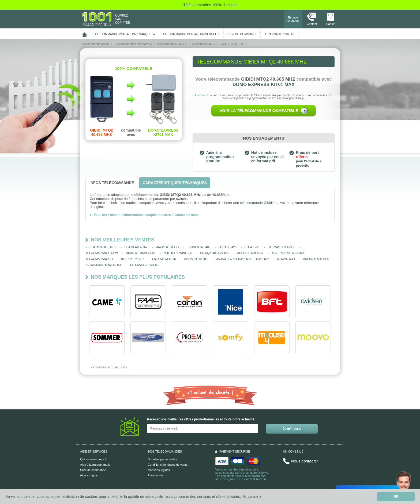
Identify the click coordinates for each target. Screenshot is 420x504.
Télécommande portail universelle (191, 34)
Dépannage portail (279, 34)
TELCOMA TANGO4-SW (102, 253)
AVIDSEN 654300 (196, 259)
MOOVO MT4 (286, 259)
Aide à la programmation (96, 465)
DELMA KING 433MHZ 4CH (104, 265)
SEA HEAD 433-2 (136, 247)
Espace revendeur (293, 19)
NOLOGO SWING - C (178, 253)
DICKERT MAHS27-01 (141, 253)
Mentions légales (159, 470)
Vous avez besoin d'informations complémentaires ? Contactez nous (146, 215)
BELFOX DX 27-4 (133, 259)
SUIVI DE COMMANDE (242, 34)
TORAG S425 (227, 247)
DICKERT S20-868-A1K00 (288, 253)
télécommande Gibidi (256, 203)
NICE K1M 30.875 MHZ (101, 247)
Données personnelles (162, 459)
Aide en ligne (89, 475)
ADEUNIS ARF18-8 (316, 259)
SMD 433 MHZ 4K (164, 259)
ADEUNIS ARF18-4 (250, 253)
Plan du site (155, 475)
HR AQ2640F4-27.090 (215, 253)
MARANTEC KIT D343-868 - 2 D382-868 (242, 259)
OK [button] (396, 496)
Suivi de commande (93, 470)
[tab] (112, 183)
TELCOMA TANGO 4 (99, 259)
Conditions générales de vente (168, 465)
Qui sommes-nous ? (93, 459)
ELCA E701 (252, 247)
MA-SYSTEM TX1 (167, 247)
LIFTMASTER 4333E (281, 247)
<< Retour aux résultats (109, 367)
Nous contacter (305, 461)
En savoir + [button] (252, 496)
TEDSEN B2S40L (199, 247)
